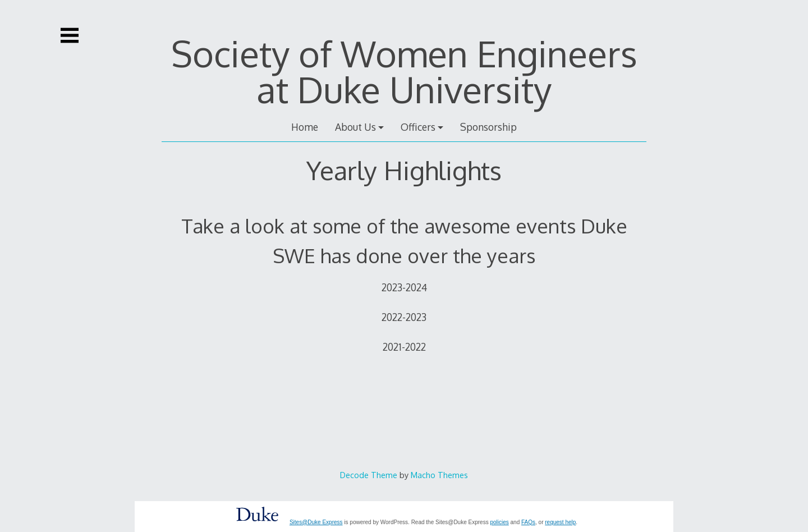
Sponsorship (488, 127)
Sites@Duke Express (316, 522)
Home (305, 127)
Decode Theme (369, 475)
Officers (418, 127)
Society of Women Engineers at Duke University (404, 71)
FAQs (528, 522)
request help (560, 522)
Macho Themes (439, 475)
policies (499, 522)
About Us (355, 127)
